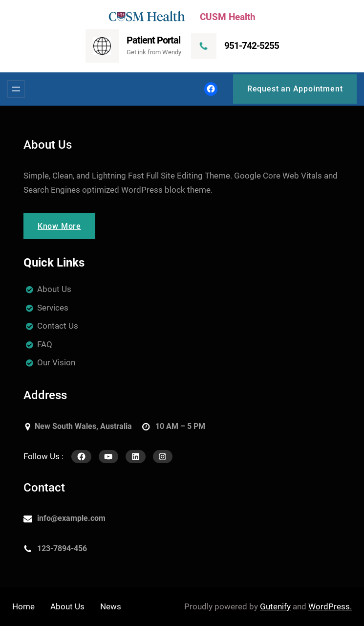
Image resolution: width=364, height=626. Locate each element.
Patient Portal (153, 40)
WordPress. (330, 606)
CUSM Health (228, 17)
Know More (59, 226)
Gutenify (275, 606)
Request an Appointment (295, 89)
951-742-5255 (252, 46)
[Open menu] (16, 89)
